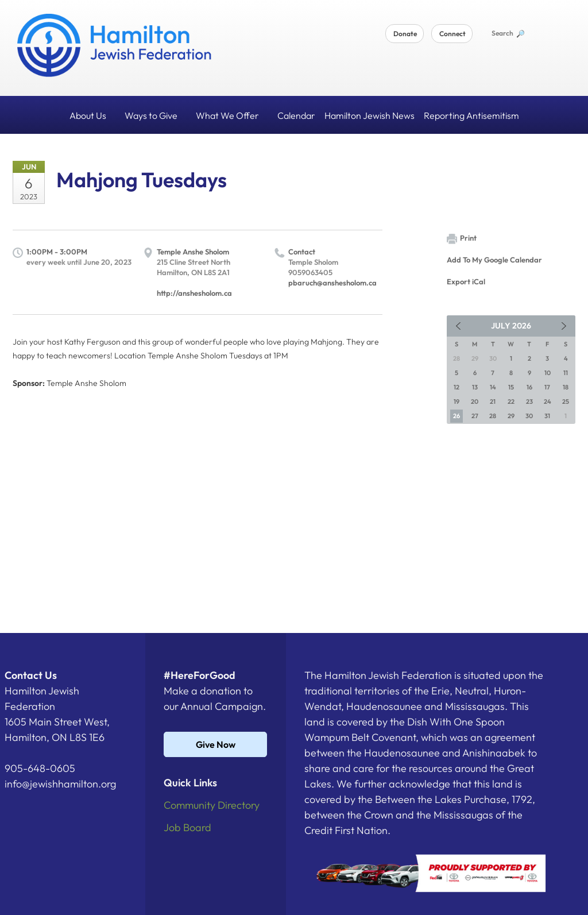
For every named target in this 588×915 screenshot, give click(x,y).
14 (493, 387)
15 (511, 387)
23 (529, 401)
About (92, 115)
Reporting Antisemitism (471, 115)
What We (232, 115)
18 (566, 387)
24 (548, 401)
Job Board (187, 827)
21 (493, 401)
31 (547, 416)
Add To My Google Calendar (494, 260)
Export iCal (466, 281)
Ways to (156, 115)
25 (566, 401)
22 (511, 401)
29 (511, 416)
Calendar (296, 115)
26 (457, 416)
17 (547, 387)
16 (529, 387)
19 (457, 401)
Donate (405, 34)
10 (548, 373)
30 (529, 416)
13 (475, 387)
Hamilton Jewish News (370, 115)
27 (475, 416)
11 (566, 373)
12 (457, 387)
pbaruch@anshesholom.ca (332, 283)
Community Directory (212, 805)
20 (475, 401)
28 (493, 416)
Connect (452, 34)
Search (507, 33)
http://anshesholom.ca (194, 293)
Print (462, 239)
